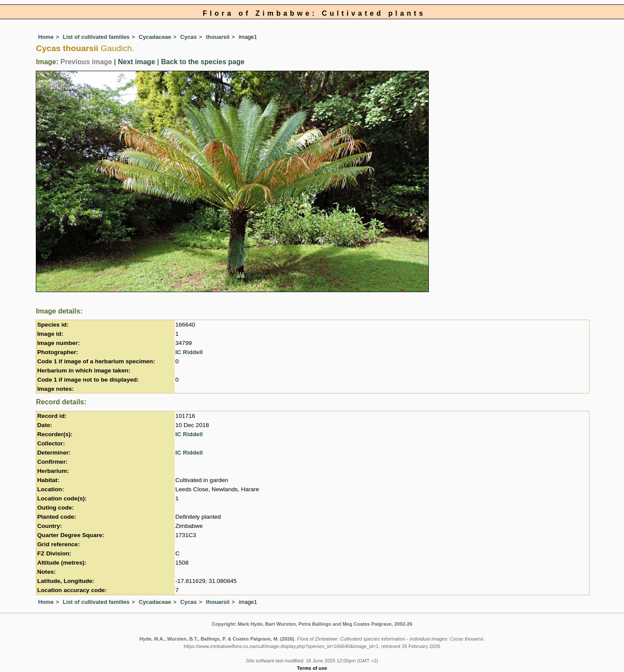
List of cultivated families (96, 37)
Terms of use (312, 668)
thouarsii (218, 37)
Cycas (189, 37)
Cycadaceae (155, 37)
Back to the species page (203, 62)
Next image (136, 62)
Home (46, 37)
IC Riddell (189, 352)
